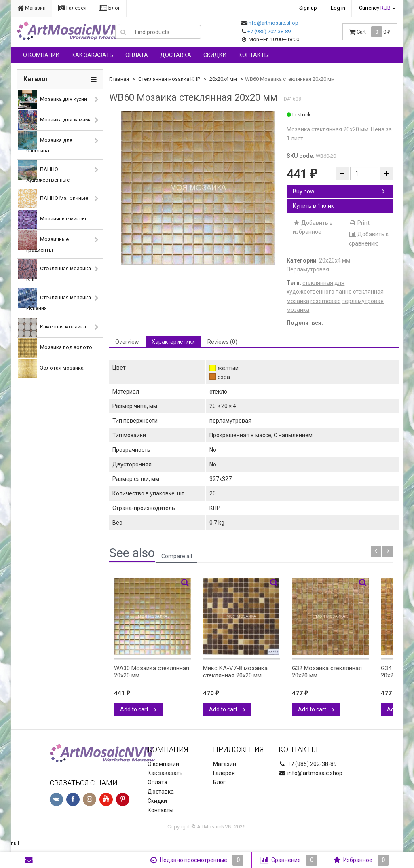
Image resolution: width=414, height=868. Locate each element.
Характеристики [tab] (173, 342)
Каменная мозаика (52, 327)
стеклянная (318, 283)
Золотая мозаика (51, 368)
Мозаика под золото (55, 348)
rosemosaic (325, 301)
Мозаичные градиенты (43, 241)
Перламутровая (308, 269)
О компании (41, 55)
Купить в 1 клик (313, 206)
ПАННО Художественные (44, 171)
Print (359, 223)
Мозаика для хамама (55, 120)
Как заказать (92, 55)
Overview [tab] (127, 342)
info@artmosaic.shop (273, 23)
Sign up (308, 8)
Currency (375, 8)
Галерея (72, 8)
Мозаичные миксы (52, 219)
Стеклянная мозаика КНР (54, 271)
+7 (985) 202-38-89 (269, 31)
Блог (110, 8)
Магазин (32, 8)
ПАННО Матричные (53, 199)
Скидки (215, 55)
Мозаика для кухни (52, 100)
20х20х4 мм (223, 79)
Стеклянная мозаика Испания (54, 300)
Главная (119, 79)
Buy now (339, 191)
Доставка (176, 55)
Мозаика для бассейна (45, 142)
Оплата (137, 55)
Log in (338, 8)
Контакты (254, 55)
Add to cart (138, 709)
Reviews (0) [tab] (222, 342)
